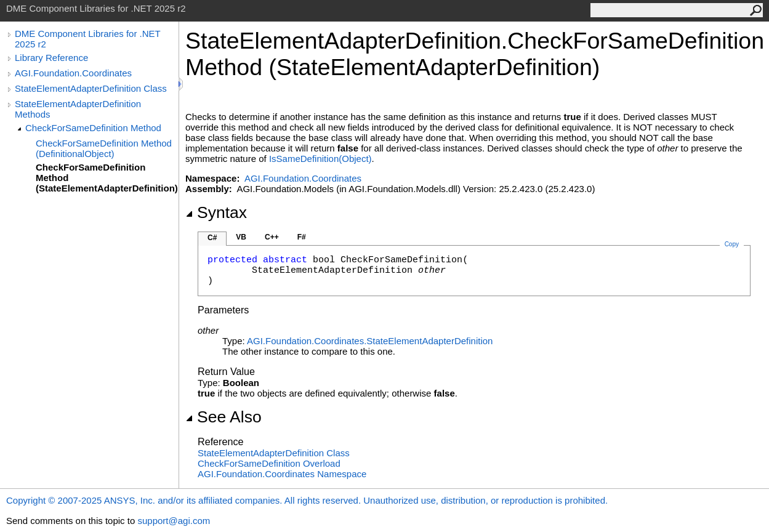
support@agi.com (174, 521)
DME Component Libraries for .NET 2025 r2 (87, 39)
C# (212, 238)
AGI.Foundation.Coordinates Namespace (282, 474)
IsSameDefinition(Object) (320, 159)
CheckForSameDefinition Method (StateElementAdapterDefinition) (107, 178)
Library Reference (51, 58)
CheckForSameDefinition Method (93, 128)
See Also (223, 417)
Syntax (216, 212)
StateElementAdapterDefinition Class (91, 88)
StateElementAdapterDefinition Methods (78, 109)
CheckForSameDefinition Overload (269, 463)
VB (241, 237)
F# (302, 237)
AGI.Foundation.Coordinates (73, 73)
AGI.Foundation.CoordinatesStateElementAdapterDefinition (370, 341)
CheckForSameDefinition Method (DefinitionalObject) (104, 148)
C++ (272, 237)
